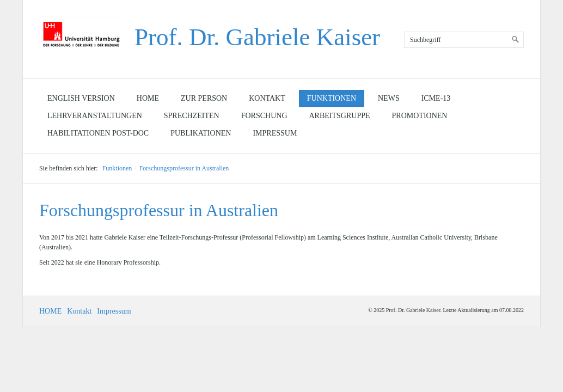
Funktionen (332, 98)
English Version (81, 98)
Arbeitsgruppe (340, 116)
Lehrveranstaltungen (95, 116)
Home (148, 98)
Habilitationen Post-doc (98, 133)
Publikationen (201, 133)
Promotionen (420, 116)
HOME (50, 311)
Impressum (275, 133)
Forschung (264, 116)
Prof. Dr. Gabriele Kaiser (257, 37)
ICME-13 (436, 98)
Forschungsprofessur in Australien (184, 168)
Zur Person (204, 98)
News (389, 98)
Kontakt (267, 98)
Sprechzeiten (192, 116)
